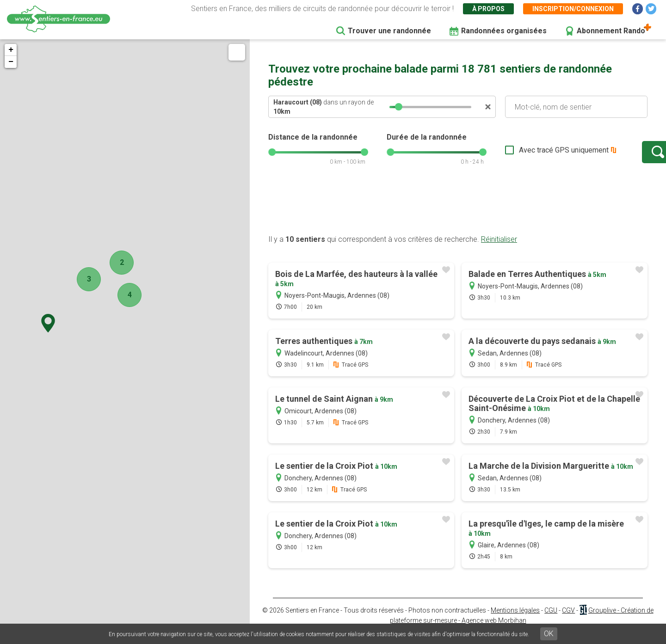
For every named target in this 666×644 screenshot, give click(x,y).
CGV (568, 619)
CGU (551, 619)
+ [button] (11, 50)
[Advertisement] (458, 214)
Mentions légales (515, 619)
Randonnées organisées (504, 31)
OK (549, 634)
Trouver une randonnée (389, 31)
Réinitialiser (499, 248)
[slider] (399, 107)
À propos (488, 9)
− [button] (11, 62)
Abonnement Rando (611, 31)
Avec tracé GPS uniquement (534, 155)
